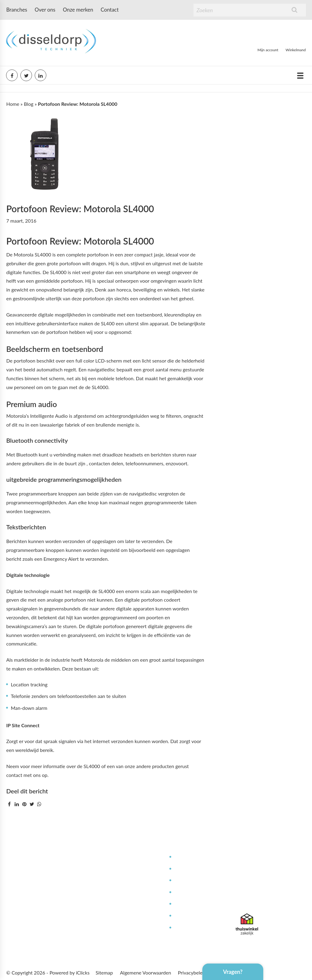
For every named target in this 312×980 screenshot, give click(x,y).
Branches (17, 10)
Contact (110, 10)
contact (14, 775)
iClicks (83, 973)
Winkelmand (296, 50)
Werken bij (120, 880)
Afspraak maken (125, 916)
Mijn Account (122, 857)
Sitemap (104, 973)
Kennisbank (186, 892)
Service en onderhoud (197, 869)
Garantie (183, 916)
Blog (28, 104)
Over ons (45, 10)
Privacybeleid (192, 973)
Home (13, 104)
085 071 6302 (251, 891)
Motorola (94, 660)
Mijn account (268, 50)
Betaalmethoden (126, 904)
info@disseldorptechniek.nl (264, 900)
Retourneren (187, 928)
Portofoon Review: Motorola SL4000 (80, 209)
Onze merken (78, 10)
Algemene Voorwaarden (146, 973)
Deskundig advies (193, 857)
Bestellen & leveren (129, 892)
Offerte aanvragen (128, 928)
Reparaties (185, 880)
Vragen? (233, 972)
